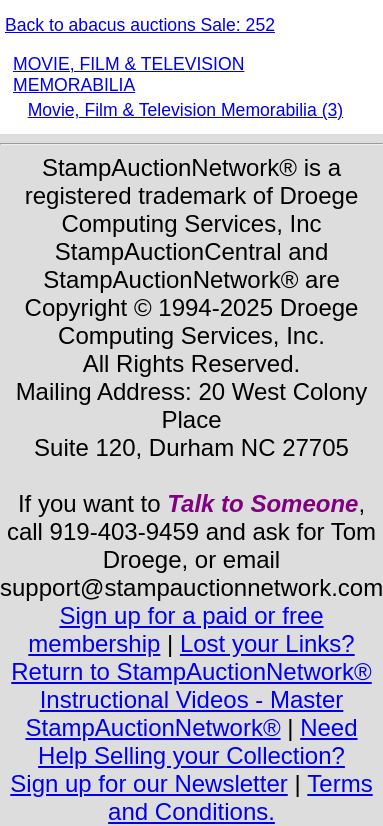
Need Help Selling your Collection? (197, 741)
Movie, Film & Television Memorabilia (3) (185, 110)
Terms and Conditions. (240, 797)
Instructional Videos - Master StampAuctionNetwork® (184, 713)
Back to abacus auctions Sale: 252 (140, 25)
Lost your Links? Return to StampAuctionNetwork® (191, 657)
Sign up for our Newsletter (148, 783)
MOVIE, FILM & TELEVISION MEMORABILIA (128, 74)
